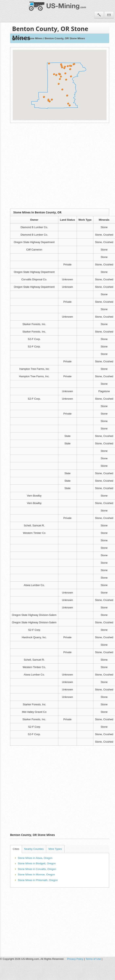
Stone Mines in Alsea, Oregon (35, 858)
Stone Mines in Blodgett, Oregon (37, 863)
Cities (16, 849)
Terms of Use (93, 959)
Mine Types (55, 849)
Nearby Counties (34, 849)
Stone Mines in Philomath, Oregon (38, 880)
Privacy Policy (75, 959)
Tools (99, 15)
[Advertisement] (38, 166)
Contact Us (109, 15)
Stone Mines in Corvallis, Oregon (37, 869)
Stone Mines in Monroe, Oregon (36, 875)
